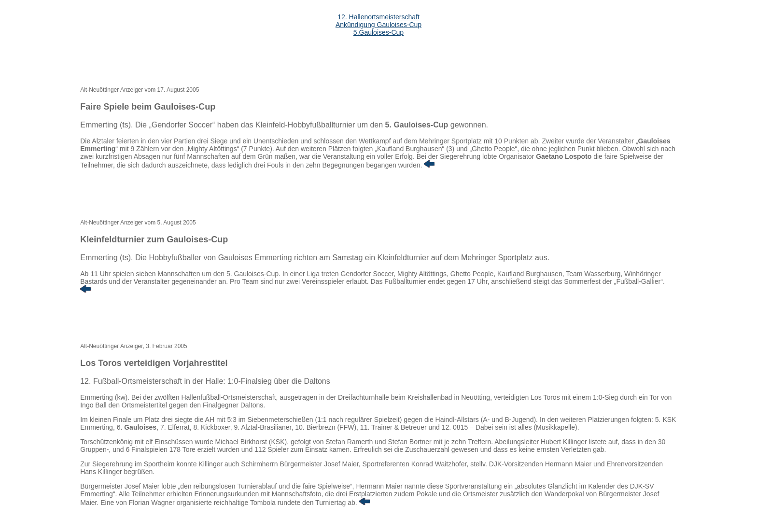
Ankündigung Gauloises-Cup (378, 25)
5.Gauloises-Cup (378, 32)
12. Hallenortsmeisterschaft (378, 17)
